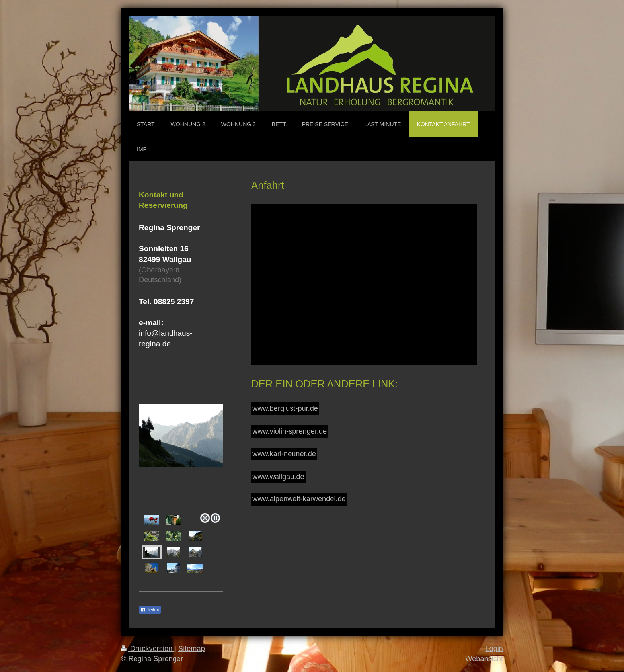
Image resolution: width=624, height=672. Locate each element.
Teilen (150, 610)
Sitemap (192, 649)
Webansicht (484, 659)
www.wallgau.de (278, 477)
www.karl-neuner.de (284, 454)
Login (494, 649)
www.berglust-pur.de (285, 408)
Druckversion (148, 649)
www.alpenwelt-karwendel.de (299, 499)
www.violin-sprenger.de (290, 431)
